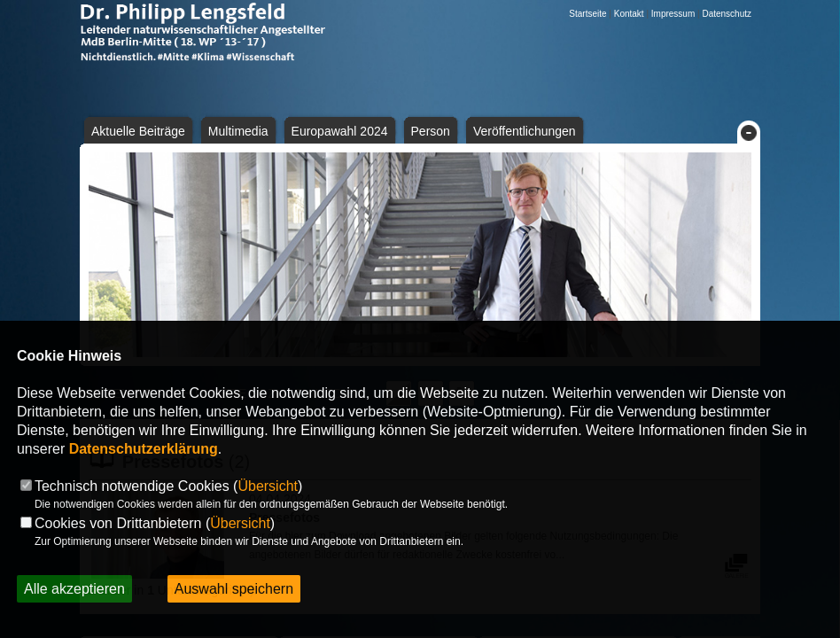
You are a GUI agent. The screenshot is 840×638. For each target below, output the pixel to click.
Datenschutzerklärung (144, 449)
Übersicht (268, 486)
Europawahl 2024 (340, 131)
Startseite (587, 14)
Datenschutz (727, 14)
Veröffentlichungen (525, 131)
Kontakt (629, 14)
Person (431, 131)
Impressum (673, 14)
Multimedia (238, 131)
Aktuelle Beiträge (138, 131)
